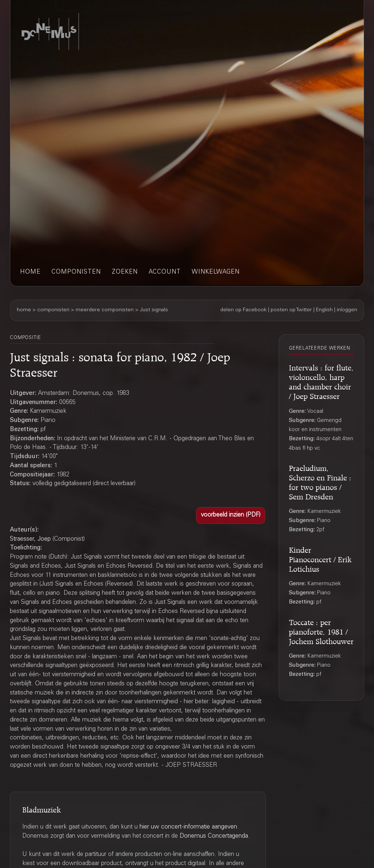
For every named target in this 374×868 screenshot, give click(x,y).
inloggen (347, 310)
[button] (231, 515)
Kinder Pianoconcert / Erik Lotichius (320, 558)
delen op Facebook (243, 310)
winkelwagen (216, 272)
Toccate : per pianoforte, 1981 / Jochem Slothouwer (321, 631)
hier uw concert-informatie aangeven (188, 827)
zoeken (125, 272)
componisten (76, 272)
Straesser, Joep (30, 539)
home (30, 272)
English (324, 310)
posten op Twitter (291, 310)
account (165, 272)
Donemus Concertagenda (214, 836)
